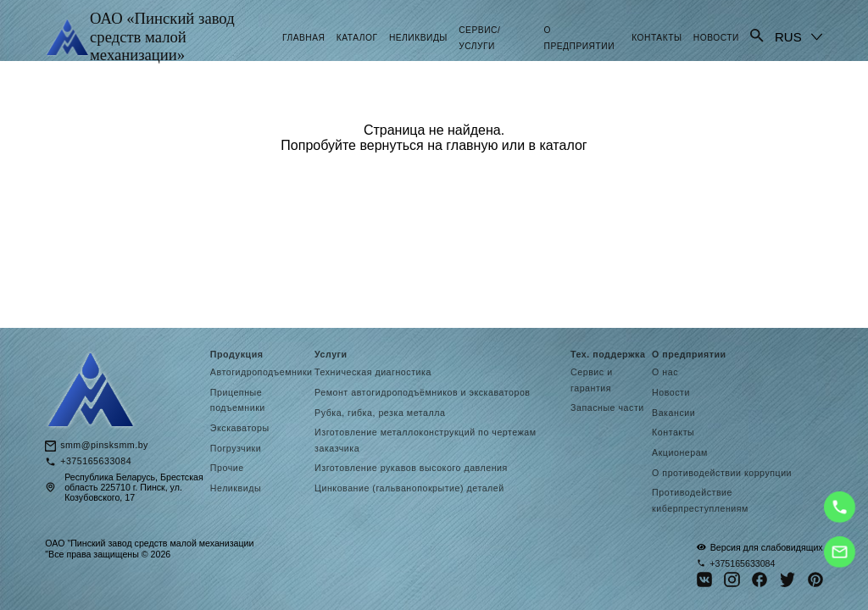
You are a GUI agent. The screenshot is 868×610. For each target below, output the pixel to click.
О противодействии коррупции (722, 473)
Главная (304, 38)
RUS (788, 37)
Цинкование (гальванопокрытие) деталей (409, 488)
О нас (665, 372)
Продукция (237, 355)
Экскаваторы (240, 428)
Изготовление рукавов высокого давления (412, 468)
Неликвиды (418, 38)
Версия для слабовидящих (760, 547)
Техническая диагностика (373, 372)
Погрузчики (236, 448)
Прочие (227, 468)
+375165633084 (96, 461)
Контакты (657, 38)
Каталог (357, 38)
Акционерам (680, 452)
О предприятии (689, 355)
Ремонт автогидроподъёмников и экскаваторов (422, 392)
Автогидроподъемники (262, 372)
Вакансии (673, 413)
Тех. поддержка (608, 355)
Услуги (331, 355)
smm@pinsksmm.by (104, 445)
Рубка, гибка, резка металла (380, 413)
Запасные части (607, 408)
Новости (716, 38)
